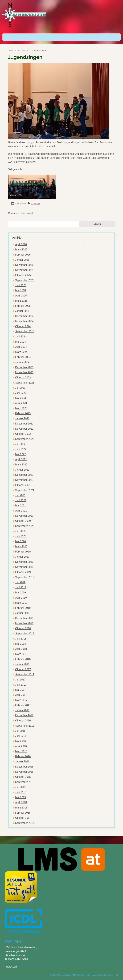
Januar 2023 (22, 418)
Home (11, 50)
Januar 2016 (22, 762)
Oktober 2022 (23, 434)
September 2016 (25, 726)
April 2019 (21, 598)
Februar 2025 (23, 306)
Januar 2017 (22, 710)
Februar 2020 (23, 552)
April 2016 (21, 746)
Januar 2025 (22, 311)
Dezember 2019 (24, 562)
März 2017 (21, 700)
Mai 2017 (20, 690)
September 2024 (25, 331)
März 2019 (21, 603)
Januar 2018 (22, 664)
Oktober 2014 (23, 818)
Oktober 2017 (23, 669)
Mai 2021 (20, 506)
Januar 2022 (22, 470)
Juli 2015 (20, 787)
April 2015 (21, 802)
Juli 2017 (20, 680)
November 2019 (24, 567)
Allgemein (23, 50)
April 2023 (21, 403)
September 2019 (25, 577)
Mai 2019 (20, 593)
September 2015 (25, 782)
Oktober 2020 (23, 521)
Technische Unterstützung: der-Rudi (102, 975)
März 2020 (21, 546)
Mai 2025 (20, 290)
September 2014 (25, 823)
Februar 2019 (23, 608)
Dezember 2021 (24, 475)
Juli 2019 (20, 582)
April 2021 (21, 511)
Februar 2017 (23, 705)
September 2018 (25, 634)
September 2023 (25, 383)
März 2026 (21, 250)
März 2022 (21, 465)
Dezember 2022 (24, 424)
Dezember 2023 (24, 367)
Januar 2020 (22, 557)
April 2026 (21, 244)
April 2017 (21, 695)
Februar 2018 (23, 659)
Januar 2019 (22, 613)
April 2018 (21, 649)
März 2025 (21, 301)
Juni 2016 (21, 736)
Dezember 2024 (24, 316)
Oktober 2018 (23, 628)
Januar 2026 (22, 260)
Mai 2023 (20, 398)
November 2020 (24, 516)
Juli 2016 (20, 731)
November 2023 (24, 372)
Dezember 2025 (24, 265)
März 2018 (21, 654)
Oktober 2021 (23, 485)
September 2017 (25, 674)
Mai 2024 (20, 342)
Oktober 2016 (23, 721)
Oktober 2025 (23, 275)
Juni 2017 (21, 685)
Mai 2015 (20, 797)
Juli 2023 (20, 388)
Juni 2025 (21, 285)
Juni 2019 (21, 587)
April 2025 (21, 296)
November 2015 (24, 772)
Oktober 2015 (23, 777)
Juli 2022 (20, 444)
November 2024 (24, 321)
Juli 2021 (20, 495)
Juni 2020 (21, 536)
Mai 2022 (20, 454)
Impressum (11, 967)
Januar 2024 (22, 362)
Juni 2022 (21, 449)
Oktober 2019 (23, 572)
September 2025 (25, 280)
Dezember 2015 (24, 767)
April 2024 (21, 347)
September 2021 (25, 490)
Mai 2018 (20, 644)
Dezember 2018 (24, 618)
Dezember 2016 (24, 715)
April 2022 (21, 459)
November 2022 (24, 429)
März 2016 (21, 751)
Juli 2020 (20, 531)
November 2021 (24, 480)
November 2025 (24, 270)
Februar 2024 (23, 357)
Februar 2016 (23, 756)
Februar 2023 (23, 413)
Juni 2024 (21, 337)
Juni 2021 (21, 500)
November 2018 (24, 623)
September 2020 (25, 526)
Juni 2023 (21, 393)
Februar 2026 (23, 255)
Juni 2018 (21, 639)
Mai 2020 (20, 541)
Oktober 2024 (23, 326)
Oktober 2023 (23, 378)
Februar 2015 (23, 813)
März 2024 (21, 352)
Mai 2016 (20, 741)
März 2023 (21, 408)
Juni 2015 (21, 792)
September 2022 (25, 439)
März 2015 (21, 808)
